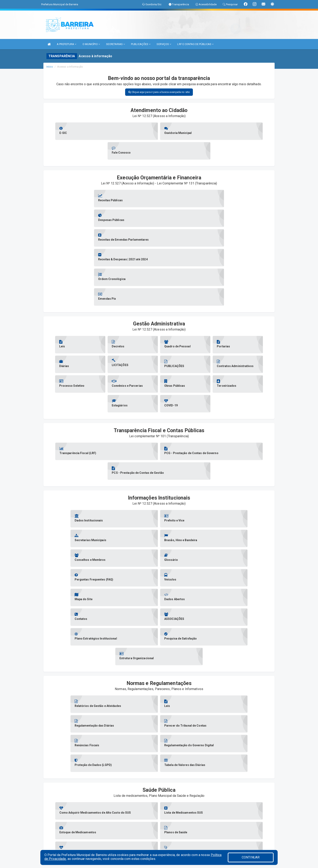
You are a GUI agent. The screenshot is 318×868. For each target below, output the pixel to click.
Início (50, 67)
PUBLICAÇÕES (141, 44)
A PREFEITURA (67, 44)
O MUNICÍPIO (91, 44)
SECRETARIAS (115, 44)
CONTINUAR (251, 857)
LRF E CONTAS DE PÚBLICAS (195, 44)
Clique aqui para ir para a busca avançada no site (159, 92)
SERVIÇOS (164, 44)
